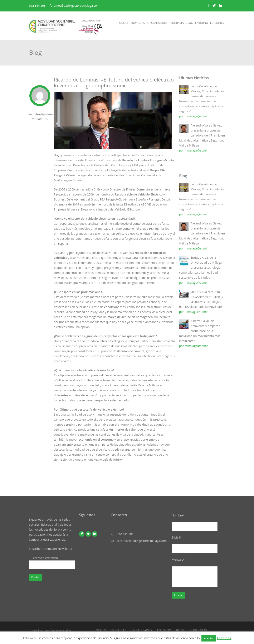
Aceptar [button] (209, 638)
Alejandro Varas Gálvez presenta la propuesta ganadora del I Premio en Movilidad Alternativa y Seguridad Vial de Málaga (202, 135)
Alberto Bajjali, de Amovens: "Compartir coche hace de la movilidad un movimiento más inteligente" (200, 331)
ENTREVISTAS (198, 630)
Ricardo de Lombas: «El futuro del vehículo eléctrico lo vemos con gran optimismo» (114, 82)
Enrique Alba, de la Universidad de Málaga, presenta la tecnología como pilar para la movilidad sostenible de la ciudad (201, 267)
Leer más (224, 638)
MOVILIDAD (119, 630)
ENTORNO (164, 630)
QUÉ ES (101, 630)
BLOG (180, 630)
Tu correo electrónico (52, 563)
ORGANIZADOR (142, 630)
